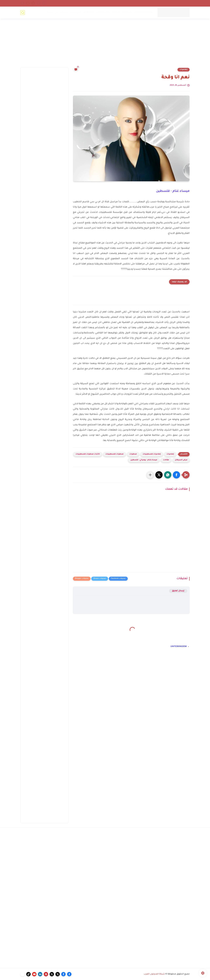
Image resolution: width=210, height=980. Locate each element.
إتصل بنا (185, 3)
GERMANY (89, 12)
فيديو (50, 12)
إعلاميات (184, 70)
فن (56, 12)
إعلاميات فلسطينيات (152, 454)
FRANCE (116, 12)
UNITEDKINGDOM (143, 12)
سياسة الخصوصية (139, 3)
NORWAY (127, 12)
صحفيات (133, 454)
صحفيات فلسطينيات (114, 454)
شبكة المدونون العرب (154, 974)
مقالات (166, 460)
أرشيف (175, 3)
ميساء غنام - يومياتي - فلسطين (144, 460)
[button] (176, 475)
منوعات (64, 12)
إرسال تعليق (178, 591)
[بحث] (23, 13)
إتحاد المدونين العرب (159, 3)
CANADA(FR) (103, 12)
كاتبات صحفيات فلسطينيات (88, 454)
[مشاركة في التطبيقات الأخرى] (150, 475)
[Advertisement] (105, 45)
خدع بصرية (76, 12)
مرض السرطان (181, 460)
